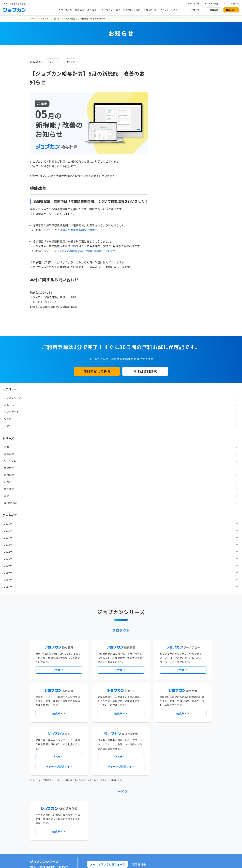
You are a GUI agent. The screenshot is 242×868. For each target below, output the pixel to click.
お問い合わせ (193, 4)
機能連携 (80, 10)
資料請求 (214, 10)
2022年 (164, 229)
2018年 (164, 257)
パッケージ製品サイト (59, 555)
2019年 (164, 250)
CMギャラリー (153, 802)
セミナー (165, 96)
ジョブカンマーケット (134, 802)
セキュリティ (106, 10)
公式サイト (59, 459)
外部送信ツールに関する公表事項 (192, 817)
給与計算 (71, 62)
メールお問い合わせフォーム (108, 653)
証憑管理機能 (199, 714)
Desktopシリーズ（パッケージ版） (128, 733)
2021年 (164, 236)
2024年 (164, 215)
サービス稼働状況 (151, 694)
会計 (163, 173)
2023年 (164, 222)
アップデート (53, 62)
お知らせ (45, 18)
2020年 (164, 243)
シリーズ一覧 (102, 733)
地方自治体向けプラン (172, 708)
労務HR (164, 159)
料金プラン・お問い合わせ (108, 788)
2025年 (164, 208)
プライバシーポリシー (131, 817)
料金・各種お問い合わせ (128, 10)
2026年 (164, 201)
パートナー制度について (215, 4)
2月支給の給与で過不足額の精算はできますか (87, 251)
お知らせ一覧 (150, 10)
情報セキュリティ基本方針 (159, 817)
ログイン (235, 4)
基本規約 (112, 817)
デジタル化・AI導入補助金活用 (111, 714)
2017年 (164, 264)
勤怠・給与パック (151, 708)
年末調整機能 (191, 708)
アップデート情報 (132, 694)
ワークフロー (168, 138)
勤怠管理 (165, 131)
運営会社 (100, 817)
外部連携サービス (104, 747)
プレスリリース (169, 75)
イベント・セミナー (170, 10)
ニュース (165, 82)
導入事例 (92, 10)
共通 (163, 124)
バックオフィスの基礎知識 (108, 802)
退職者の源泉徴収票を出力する (79, 230)
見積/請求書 (167, 180)
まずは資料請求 (145, 371)
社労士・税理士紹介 (124, 747)
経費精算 (165, 145)
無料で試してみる (97, 371)
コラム (164, 103)
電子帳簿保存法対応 (160, 714)
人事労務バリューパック (107, 708)
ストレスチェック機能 (106, 719)
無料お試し (231, 10)
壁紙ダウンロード (171, 802)
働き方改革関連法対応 (138, 714)
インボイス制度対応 (181, 714)
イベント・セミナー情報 (107, 775)
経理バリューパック (131, 708)
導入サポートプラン (128, 719)
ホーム (33, 18)
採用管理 (165, 152)
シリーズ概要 (65, 10)
